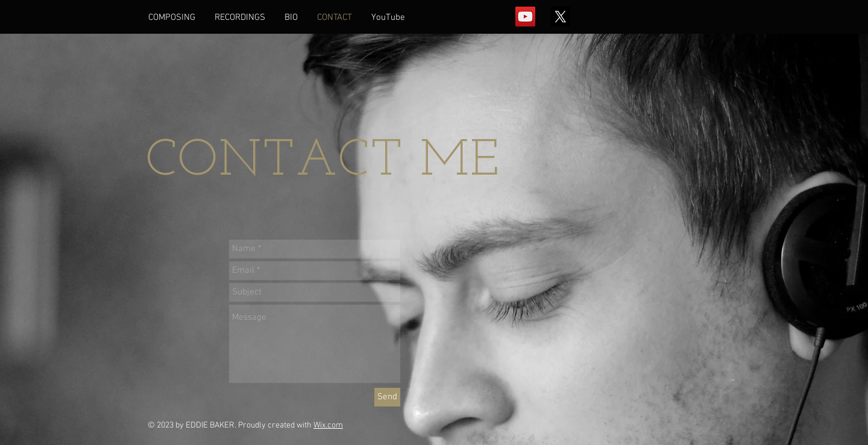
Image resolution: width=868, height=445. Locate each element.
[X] (560, 17)
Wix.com (328, 425)
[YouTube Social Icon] (525, 17)
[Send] (387, 397)
